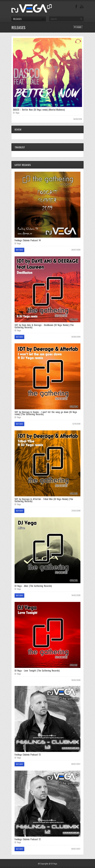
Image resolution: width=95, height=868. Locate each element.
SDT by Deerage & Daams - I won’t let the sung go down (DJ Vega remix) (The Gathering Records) (46, 413)
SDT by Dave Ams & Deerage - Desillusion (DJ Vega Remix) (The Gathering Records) (44, 326)
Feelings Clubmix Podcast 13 (28, 755)
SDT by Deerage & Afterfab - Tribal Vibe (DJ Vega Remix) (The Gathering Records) (44, 500)
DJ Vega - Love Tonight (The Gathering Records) (37, 670)
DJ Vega (16, 113)
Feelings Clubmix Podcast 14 (28, 240)
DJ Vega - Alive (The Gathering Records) (33, 586)
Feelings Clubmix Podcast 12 (28, 839)
